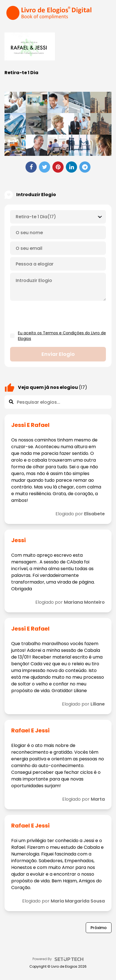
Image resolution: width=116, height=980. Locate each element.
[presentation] (53, 316)
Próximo (99, 928)
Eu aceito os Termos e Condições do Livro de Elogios (62, 336)
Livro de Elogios (64, 967)
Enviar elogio (58, 354)
